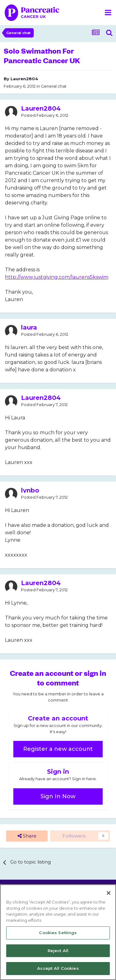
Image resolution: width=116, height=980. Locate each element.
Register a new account (58, 749)
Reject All (58, 951)
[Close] (109, 893)
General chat (54, 86)
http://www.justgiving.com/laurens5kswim (57, 277)
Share (27, 836)
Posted (45, 115)
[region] (58, 932)
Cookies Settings (58, 933)
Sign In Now (58, 796)
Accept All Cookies (58, 968)
